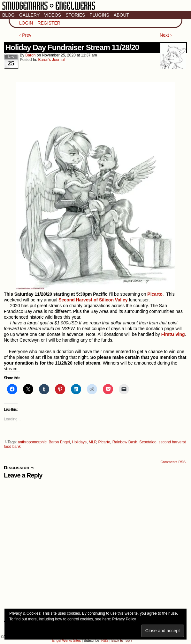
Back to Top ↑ (122, 640)
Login (26, 23)
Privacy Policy (124, 619)
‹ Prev (25, 35)
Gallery (29, 15)
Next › (166, 35)
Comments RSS (173, 462)
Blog (8, 15)
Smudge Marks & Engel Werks (49, 10)
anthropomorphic (32, 442)
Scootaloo (148, 442)
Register (49, 23)
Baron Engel (59, 442)
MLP (92, 442)
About (121, 15)
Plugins (99, 15)
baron (30, 55)
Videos (53, 15)
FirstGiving (172, 334)
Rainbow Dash (125, 442)
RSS (105, 640)
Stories (75, 15)
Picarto (104, 442)
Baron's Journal (51, 60)
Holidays (79, 442)
